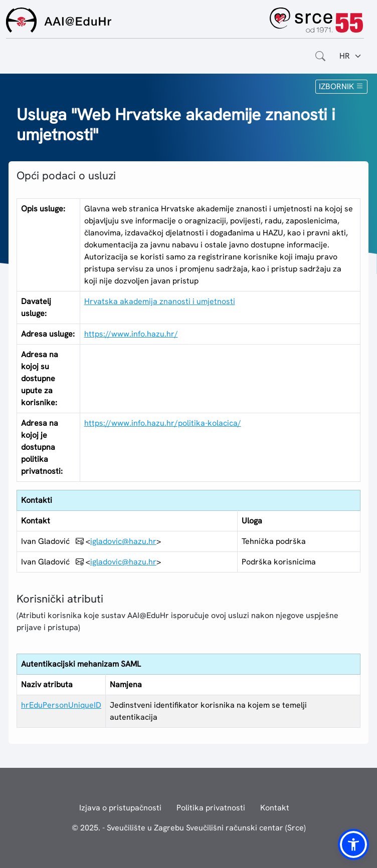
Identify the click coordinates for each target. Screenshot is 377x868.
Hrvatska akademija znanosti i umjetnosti (160, 301)
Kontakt (275, 808)
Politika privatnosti (211, 808)
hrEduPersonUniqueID (61, 705)
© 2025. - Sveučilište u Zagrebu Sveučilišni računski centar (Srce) (189, 828)
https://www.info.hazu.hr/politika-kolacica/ (163, 423)
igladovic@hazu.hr (123, 541)
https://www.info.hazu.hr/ (131, 334)
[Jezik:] (351, 56)
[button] (353, 844)
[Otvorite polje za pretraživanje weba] (320, 56)
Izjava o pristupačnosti (120, 808)
